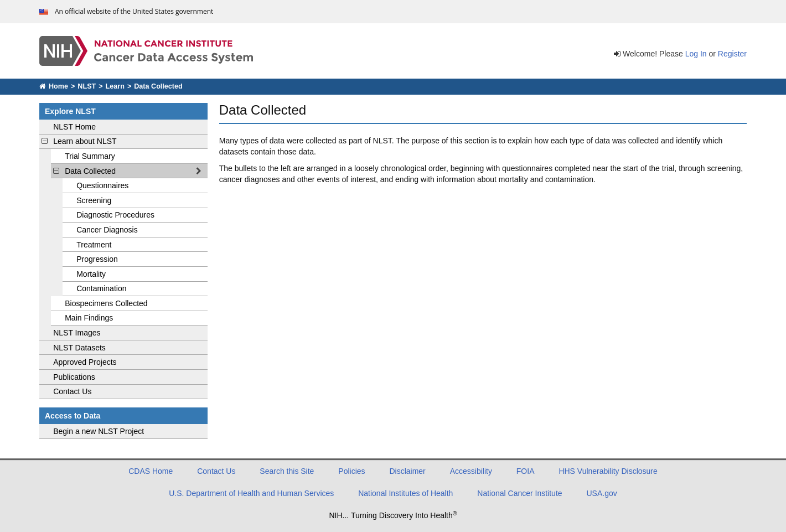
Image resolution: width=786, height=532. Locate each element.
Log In (696, 54)
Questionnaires (102, 185)
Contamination (101, 288)
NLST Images (77, 333)
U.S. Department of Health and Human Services (251, 493)
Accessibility (471, 471)
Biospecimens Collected (106, 303)
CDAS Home (151, 471)
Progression (97, 259)
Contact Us (72, 391)
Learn (115, 86)
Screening (94, 200)
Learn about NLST (85, 141)
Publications (74, 377)
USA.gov (601, 493)
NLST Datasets (79, 348)
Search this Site (287, 471)
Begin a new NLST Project (99, 431)
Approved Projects (85, 362)
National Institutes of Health (405, 493)
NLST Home (74, 127)
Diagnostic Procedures (115, 215)
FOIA (526, 471)
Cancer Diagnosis (107, 230)
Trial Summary (90, 156)
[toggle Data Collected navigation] (57, 171)
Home (54, 86)
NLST (87, 86)
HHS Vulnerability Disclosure (608, 471)
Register (732, 54)
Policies (351, 471)
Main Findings (89, 318)
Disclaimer (407, 471)
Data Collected (134, 171)
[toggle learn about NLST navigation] (45, 142)
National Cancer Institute (519, 493)
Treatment (94, 245)
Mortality (91, 274)
